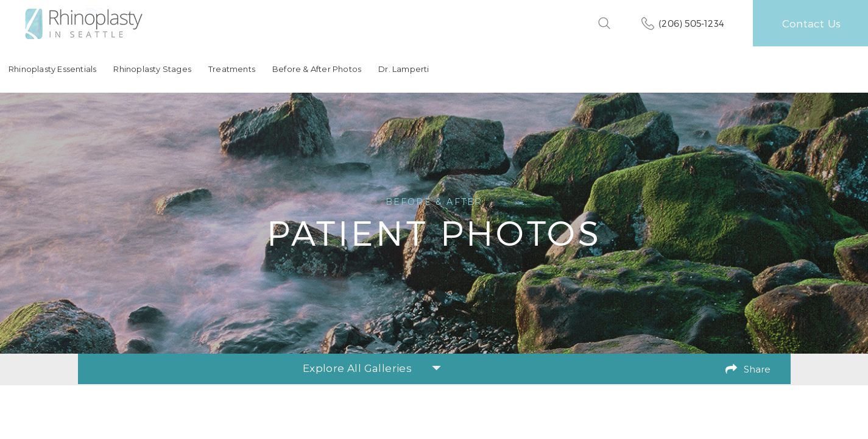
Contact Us (811, 23)
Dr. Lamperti (404, 69)
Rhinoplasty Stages (152, 69)
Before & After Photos (317, 69)
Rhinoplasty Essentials (52, 69)
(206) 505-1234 (691, 23)
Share (757, 369)
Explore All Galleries (372, 368)
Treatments (232, 69)
